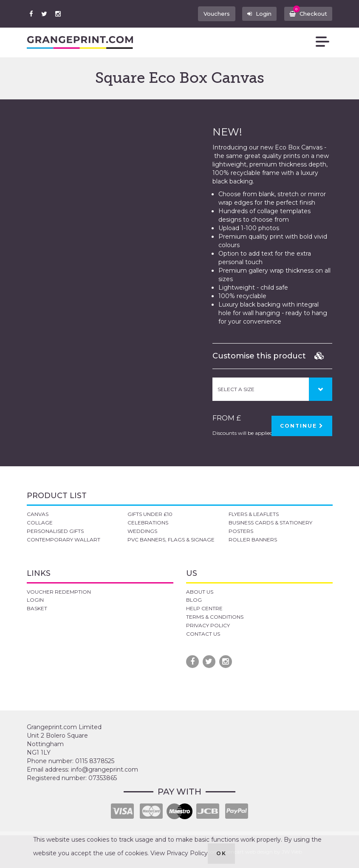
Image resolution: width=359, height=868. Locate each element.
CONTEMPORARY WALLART (64, 540)
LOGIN (35, 600)
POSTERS (241, 531)
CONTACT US (203, 634)
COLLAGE (40, 523)
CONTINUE (302, 426)
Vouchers (212, 14)
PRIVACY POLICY (208, 625)
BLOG (194, 600)
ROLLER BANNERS (253, 540)
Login (256, 14)
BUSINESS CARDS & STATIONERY (270, 523)
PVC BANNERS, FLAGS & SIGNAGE (171, 540)
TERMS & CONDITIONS (215, 617)
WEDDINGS (142, 531)
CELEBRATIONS (148, 523)
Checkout (307, 12)
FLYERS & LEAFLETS (254, 514)
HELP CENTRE (204, 608)
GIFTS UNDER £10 (150, 514)
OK (221, 853)
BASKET (37, 608)
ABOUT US (200, 592)
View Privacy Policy (179, 853)
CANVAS (38, 514)
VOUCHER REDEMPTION (59, 592)
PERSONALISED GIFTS (55, 531)
